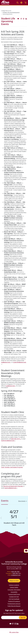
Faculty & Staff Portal (14, 594)
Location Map (15, 632)
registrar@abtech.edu (10, 488)
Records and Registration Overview (13, 486)
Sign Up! (23, 617)
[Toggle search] (18, 3)
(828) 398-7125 (17, 573)
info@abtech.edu (16, 575)
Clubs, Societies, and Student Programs (12, 467)
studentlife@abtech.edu (20, 362)
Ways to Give (14, 581)
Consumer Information (14, 590)
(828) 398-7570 (15, 439)
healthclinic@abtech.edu (8, 441)
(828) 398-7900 (15, 572)
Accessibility (14, 592)
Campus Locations (14, 585)
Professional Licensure (14, 604)
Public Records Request (14, 606)
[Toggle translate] (21, 3)
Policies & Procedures (14, 601)
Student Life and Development (11, 12)
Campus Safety (14, 587)
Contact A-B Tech (14, 597)
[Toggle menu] (25, 3)
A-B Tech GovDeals (14, 599)
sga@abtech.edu (6, 362)
